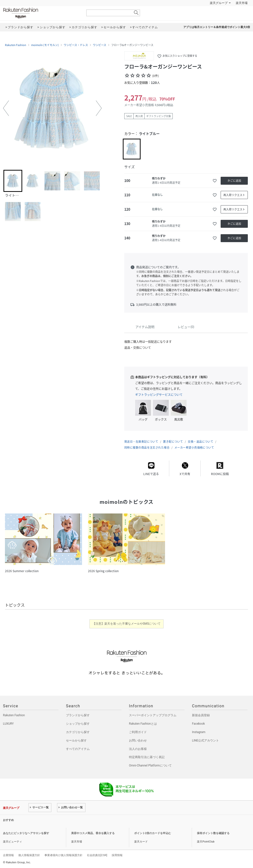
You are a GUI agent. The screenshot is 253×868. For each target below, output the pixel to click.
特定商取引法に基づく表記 (147, 757)
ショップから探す (78, 724)
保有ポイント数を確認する (213, 833)
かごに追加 (234, 181)
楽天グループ (219, 3)
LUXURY (8, 724)
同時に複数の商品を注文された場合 (147, 447)
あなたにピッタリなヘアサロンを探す (26, 833)
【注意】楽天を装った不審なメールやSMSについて (127, 624)
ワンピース (100, 45)
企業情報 (8, 855)
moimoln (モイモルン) (45, 45)
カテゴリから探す (78, 732)
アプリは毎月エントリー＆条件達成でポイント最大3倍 (217, 27)
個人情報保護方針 (29, 855)
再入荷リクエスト (234, 195)
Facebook (198, 724)
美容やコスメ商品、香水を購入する (93, 833)
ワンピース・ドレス (76, 45)
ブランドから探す (78, 715)
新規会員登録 (201, 715)
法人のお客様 (138, 749)
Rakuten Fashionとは (143, 724)
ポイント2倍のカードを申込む (153, 833)
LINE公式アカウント (205, 740)
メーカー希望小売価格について (194, 447)
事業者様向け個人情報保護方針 (63, 855)
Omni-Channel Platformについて (150, 766)
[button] (6, 108)
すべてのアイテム (78, 749)
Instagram (199, 732)
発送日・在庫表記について (141, 442)
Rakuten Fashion (41, 13)
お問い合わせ (138, 740)
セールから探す (76, 740)
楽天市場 (242, 3)
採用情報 (117, 855)
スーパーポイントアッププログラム (153, 715)
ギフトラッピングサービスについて (159, 395)
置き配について (173, 442)
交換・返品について (200, 442)
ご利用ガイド (138, 732)
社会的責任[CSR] (97, 855)
